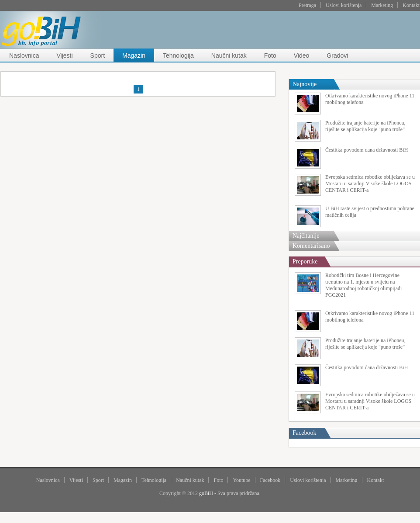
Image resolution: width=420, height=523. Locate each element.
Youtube (241, 480)
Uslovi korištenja (344, 5)
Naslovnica (24, 55)
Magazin (134, 55)
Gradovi (337, 55)
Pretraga (307, 5)
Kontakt (411, 5)
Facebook (270, 480)
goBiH (206, 493)
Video (302, 55)
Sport (98, 55)
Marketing (382, 5)
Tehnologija (178, 55)
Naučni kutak (229, 55)
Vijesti (64, 55)
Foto (270, 55)
